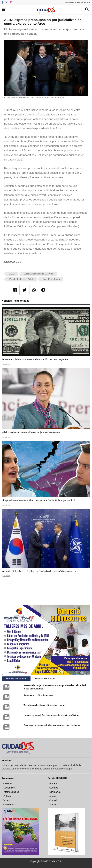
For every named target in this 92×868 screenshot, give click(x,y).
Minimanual (55, 792)
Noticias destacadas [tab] (16, 679)
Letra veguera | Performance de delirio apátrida (51, 715)
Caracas (8, 783)
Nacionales (9, 788)
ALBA (12, 274)
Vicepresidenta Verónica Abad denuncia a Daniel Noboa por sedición (39, 500)
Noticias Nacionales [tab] (45, 679)
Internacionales (11, 792)
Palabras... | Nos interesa (38, 695)
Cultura (7, 796)
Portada (53, 783)
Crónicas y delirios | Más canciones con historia (52, 725)
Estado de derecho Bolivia (22, 279)
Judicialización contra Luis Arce (39, 274)
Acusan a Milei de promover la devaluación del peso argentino (35, 359)
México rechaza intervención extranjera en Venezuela (31, 432)
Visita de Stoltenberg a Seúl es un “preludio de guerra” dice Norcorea (39, 571)
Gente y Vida (10, 805)
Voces (7, 800)
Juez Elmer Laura (51, 279)
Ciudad (53, 800)
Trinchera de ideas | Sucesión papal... (46, 705)
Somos (53, 805)
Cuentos (54, 788)
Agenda (53, 796)
